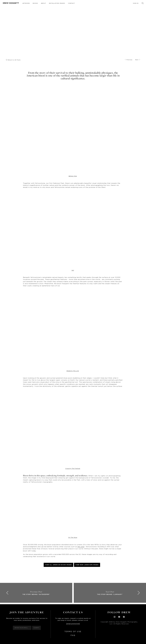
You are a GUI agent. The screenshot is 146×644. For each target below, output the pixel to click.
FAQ (73, 635)
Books (35, 3)
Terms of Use (73, 632)
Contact (71, 3)
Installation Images (57, 3)
